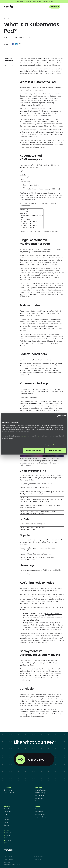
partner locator (40, 795)
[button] (63, 7)
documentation (40, 814)
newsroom (8, 817)
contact (7, 819)
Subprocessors (39, 856)
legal (6, 822)
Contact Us (7, 862)
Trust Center (38, 859)
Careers (7, 814)
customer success (41, 817)
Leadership (8, 811)
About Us (7, 809)
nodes (39, 336)
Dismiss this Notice (55, 451)
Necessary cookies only (34, 451)
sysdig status (40, 811)
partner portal (40, 800)
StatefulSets (54, 662)
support (38, 809)
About (39, 436)
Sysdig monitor (9, 792)
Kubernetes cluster (26, 61)
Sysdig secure (9, 790)
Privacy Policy (26, 436)
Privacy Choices (9, 859)
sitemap (7, 825)
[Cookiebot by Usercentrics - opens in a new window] (58, 416)
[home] (8, 7)
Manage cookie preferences (54, 445)
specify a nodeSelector (53, 613)
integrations (39, 798)
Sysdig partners (41, 790)
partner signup (40, 792)
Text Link (9, 66)
